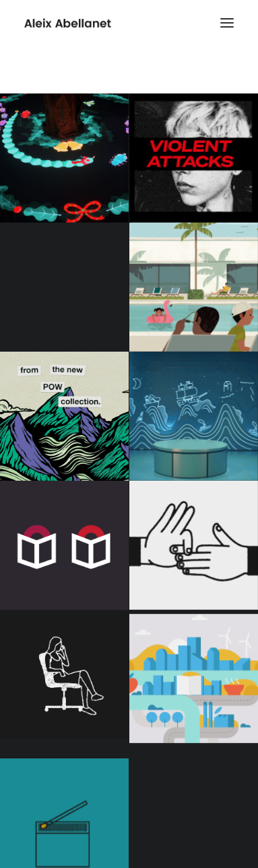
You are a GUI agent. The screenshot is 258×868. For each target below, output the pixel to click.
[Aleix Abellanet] (68, 23)
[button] (227, 23)
